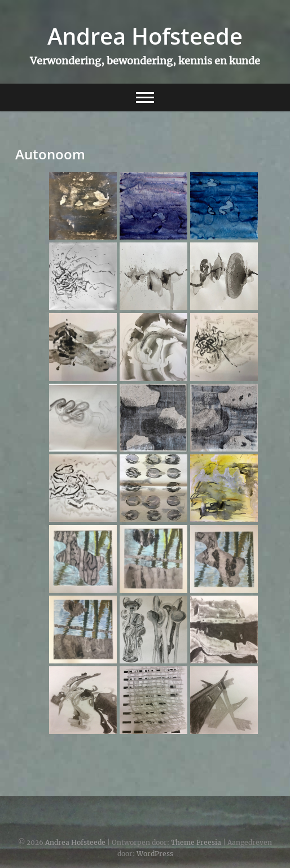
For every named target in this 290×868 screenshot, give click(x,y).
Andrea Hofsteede (145, 36)
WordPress (155, 854)
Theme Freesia (196, 842)
